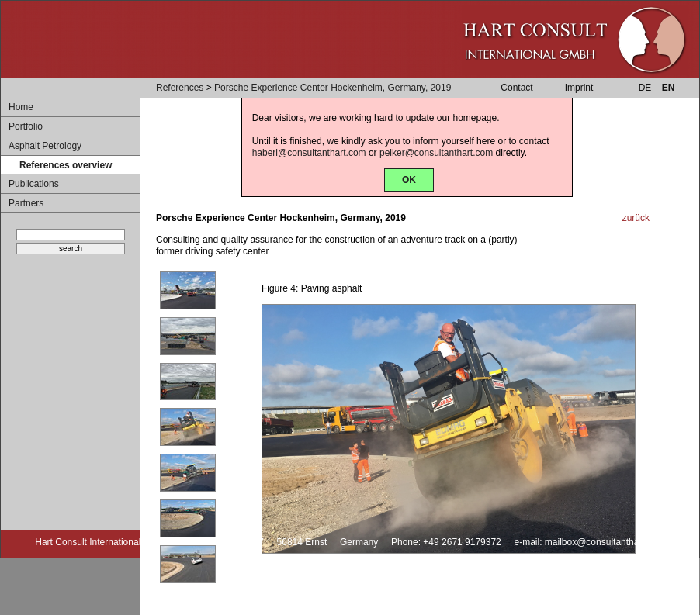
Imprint (579, 88)
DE (645, 88)
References (180, 88)
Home (21, 107)
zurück (636, 218)
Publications (34, 184)
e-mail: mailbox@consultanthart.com (589, 542)
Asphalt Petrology (45, 146)
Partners (26, 203)
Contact (516, 88)
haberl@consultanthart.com (309, 153)
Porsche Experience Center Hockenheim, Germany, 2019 (333, 88)
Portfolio (26, 126)
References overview (66, 165)
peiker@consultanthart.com (436, 153)
